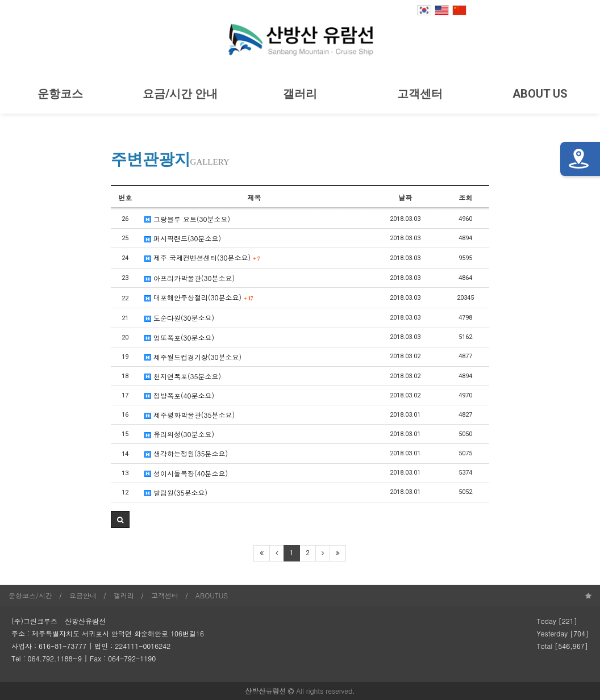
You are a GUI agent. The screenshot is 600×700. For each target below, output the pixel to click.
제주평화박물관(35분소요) (189, 415)
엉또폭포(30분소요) (179, 338)
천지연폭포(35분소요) (183, 376)
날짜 (405, 197)
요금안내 (83, 595)
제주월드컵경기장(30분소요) (193, 357)
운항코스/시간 (30, 595)
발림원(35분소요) (176, 492)
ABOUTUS (212, 595)
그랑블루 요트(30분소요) (187, 219)
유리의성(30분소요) (179, 434)
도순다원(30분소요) (179, 318)
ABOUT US (540, 94)
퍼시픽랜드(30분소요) (183, 238)
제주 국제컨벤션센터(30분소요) (202, 257)
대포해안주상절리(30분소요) (199, 297)
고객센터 (420, 94)
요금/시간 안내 (180, 94)
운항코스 (60, 94)
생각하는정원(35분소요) (186, 453)
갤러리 (300, 94)
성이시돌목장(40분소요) (186, 473)
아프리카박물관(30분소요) (189, 278)
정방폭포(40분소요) (179, 395)
